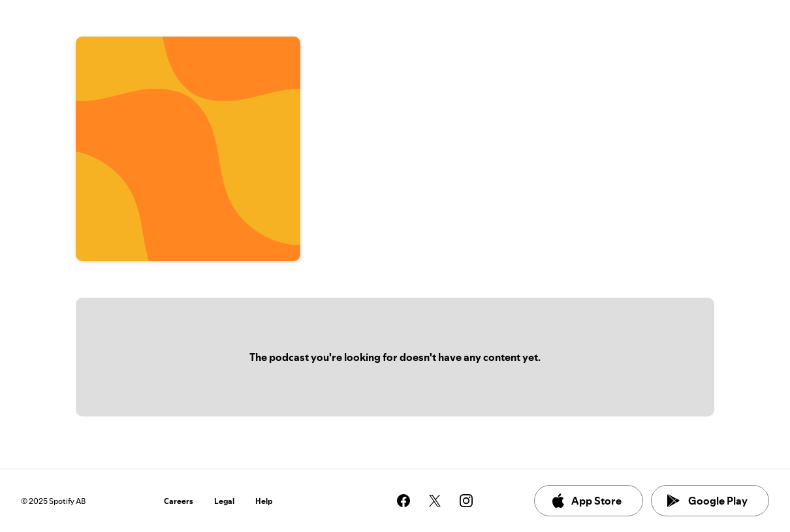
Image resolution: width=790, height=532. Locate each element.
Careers (179, 501)
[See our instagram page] (466, 501)
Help (264, 501)
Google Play (707, 501)
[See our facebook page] (403, 501)
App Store (586, 501)
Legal (224, 501)
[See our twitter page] (435, 501)
